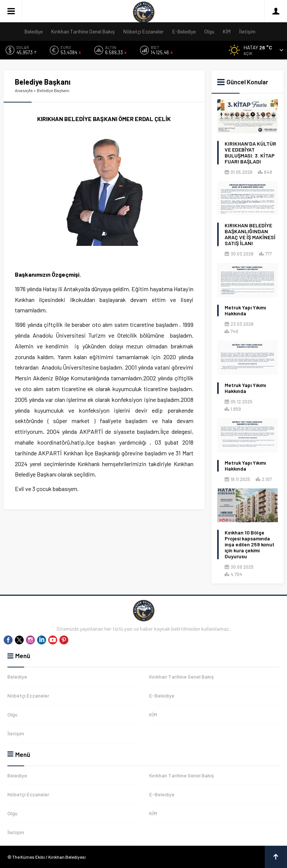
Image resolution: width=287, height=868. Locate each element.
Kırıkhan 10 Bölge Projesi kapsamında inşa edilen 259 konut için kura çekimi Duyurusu (250, 544)
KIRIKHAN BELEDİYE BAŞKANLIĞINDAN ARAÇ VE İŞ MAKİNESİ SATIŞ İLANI (250, 234)
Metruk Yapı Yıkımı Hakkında (245, 311)
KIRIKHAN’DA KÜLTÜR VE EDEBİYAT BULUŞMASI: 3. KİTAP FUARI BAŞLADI (250, 153)
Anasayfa (24, 90)
